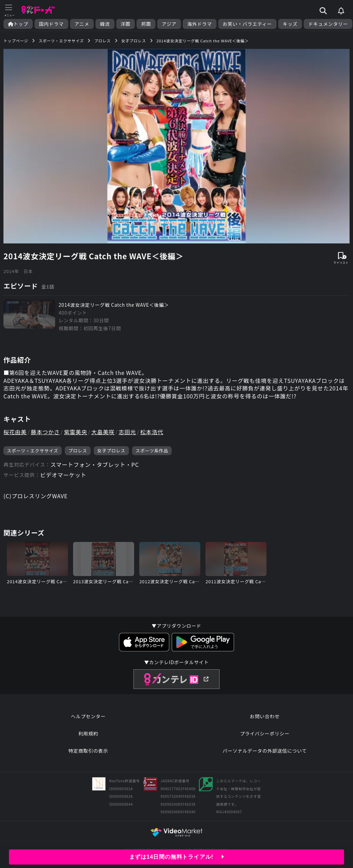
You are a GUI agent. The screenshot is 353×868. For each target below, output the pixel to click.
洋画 (126, 24)
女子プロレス (111, 451)
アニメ (82, 24)
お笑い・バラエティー (247, 24)
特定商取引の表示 (88, 751)
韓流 (105, 24)
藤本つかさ (45, 432)
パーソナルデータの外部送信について (265, 751)
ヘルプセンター (88, 716)
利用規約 (88, 733)
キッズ (290, 24)
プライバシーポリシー (265, 733)
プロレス (78, 451)
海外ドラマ (200, 24)
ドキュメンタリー (328, 24)
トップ (18, 24)
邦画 (146, 24)
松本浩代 (152, 432)
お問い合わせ (265, 716)
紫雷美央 (76, 432)
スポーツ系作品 (152, 451)
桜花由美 (15, 432)
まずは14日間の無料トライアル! (177, 857)
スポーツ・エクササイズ (33, 451)
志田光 (127, 432)
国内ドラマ (51, 24)
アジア (169, 24)
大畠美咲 (103, 432)
